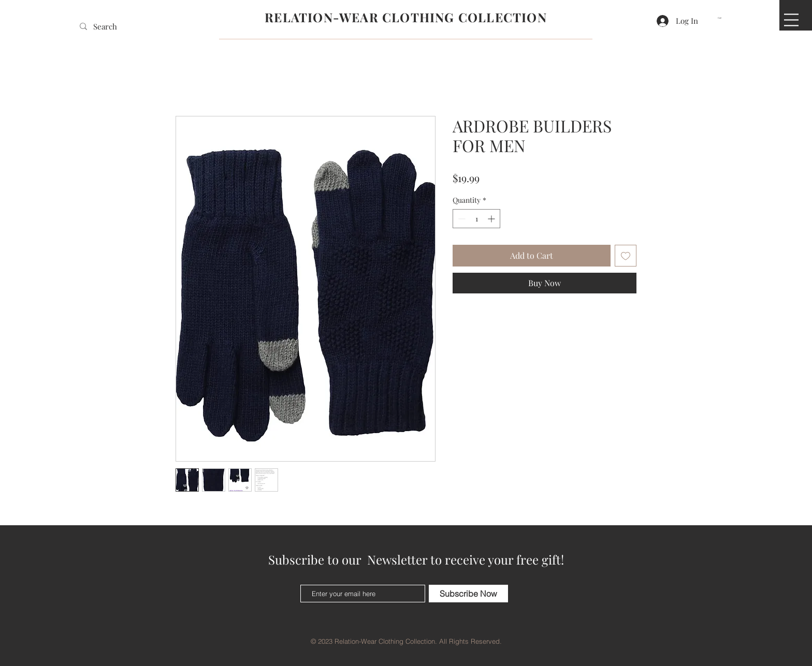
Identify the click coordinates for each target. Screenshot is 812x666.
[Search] (109, 26)
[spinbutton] (476, 219)
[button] (723, 18)
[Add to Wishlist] (626, 256)
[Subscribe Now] (468, 594)
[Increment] (492, 219)
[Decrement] (461, 219)
